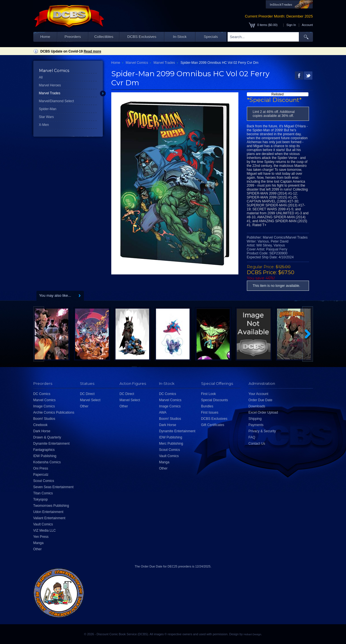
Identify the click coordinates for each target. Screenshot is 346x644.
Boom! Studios (44, 419)
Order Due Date (261, 400)
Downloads (257, 406)
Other (38, 549)
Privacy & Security (262, 431)
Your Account (258, 394)
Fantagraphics (44, 450)
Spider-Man (48, 109)
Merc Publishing (171, 444)
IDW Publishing (45, 456)
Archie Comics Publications (54, 412)
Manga (39, 543)
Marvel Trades (50, 93)
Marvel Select (90, 400)
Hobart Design (252, 634)
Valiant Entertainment (49, 518)
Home (45, 37)
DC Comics (42, 394)
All (41, 77)
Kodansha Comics (47, 462)
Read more (92, 51)
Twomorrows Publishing (51, 506)
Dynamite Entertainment (52, 444)
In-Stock (180, 37)
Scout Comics (44, 481)
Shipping (255, 419)
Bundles (207, 406)
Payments (256, 425)
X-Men (44, 125)
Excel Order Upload (263, 412)
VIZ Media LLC (45, 531)
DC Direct (87, 394)
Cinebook (41, 425)
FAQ (252, 437)
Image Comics (44, 406)
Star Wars (46, 117)
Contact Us (257, 444)
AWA (163, 412)
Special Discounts (215, 400)
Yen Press (41, 537)
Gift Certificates (213, 425)
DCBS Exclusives (142, 37)
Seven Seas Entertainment (54, 487)
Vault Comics (43, 524)
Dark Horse (42, 431)
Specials (211, 37)
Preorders (73, 37)
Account (307, 25)
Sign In (291, 25)
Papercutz (41, 475)
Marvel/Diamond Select (56, 101)
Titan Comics (43, 493)
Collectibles (104, 37)
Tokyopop (41, 499)
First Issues (210, 412)
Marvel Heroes (50, 85)
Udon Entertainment (48, 512)
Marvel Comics (137, 63)
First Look (209, 394)
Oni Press (41, 468)
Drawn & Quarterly (47, 437)
